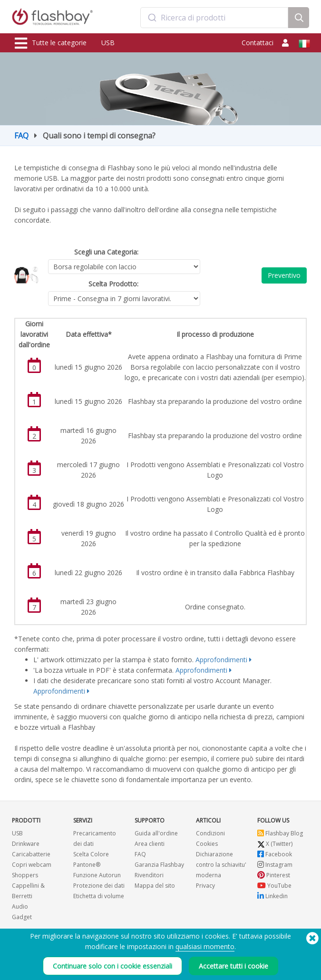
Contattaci (258, 43)
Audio (20, 906)
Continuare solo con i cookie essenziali (112, 966)
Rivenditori (149, 875)
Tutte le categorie (51, 43)
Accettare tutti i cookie (233, 966)
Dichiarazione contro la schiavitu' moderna (221, 865)
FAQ (21, 136)
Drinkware (26, 844)
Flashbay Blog (280, 833)
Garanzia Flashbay (159, 865)
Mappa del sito (155, 886)
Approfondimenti (221, 660)
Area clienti (150, 844)
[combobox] (214, 18)
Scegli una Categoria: (106, 252)
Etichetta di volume (99, 896)
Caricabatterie (31, 854)
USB (108, 43)
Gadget (22, 917)
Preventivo (284, 275)
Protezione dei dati (99, 886)
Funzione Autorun (97, 875)
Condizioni (210, 833)
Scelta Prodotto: (113, 284)
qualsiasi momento (205, 946)
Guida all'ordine (156, 833)
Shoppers (25, 875)
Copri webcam (32, 865)
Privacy (205, 886)
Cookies (207, 844)
